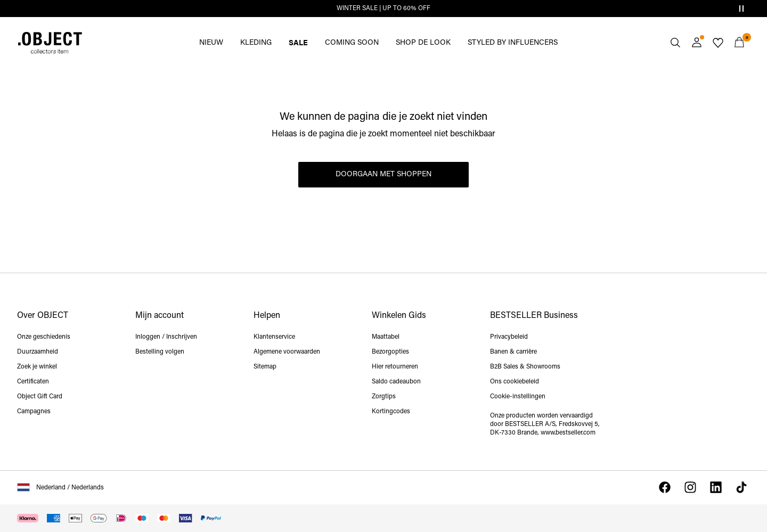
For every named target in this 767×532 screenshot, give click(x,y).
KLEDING (256, 43)
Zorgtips (384, 397)
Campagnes (34, 412)
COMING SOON (352, 43)
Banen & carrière (513, 352)
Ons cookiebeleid (515, 382)
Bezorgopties (390, 352)
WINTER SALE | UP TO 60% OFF (383, 9)
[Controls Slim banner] (741, 9)
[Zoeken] (675, 43)
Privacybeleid (509, 337)
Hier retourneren (395, 367)
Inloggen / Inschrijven (166, 337)
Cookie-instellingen (518, 397)
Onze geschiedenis (44, 337)
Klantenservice (274, 337)
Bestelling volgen (160, 352)
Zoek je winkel (37, 367)
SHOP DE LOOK (423, 43)
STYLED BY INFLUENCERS (513, 43)
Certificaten (33, 382)
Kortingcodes (391, 412)
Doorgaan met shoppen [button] (383, 174)
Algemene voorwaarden (287, 352)
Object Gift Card (40, 397)
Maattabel (386, 337)
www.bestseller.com (568, 433)
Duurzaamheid (38, 352)
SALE (298, 42)
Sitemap (265, 367)
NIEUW (211, 43)
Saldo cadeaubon (396, 382)
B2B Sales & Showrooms (525, 367)
